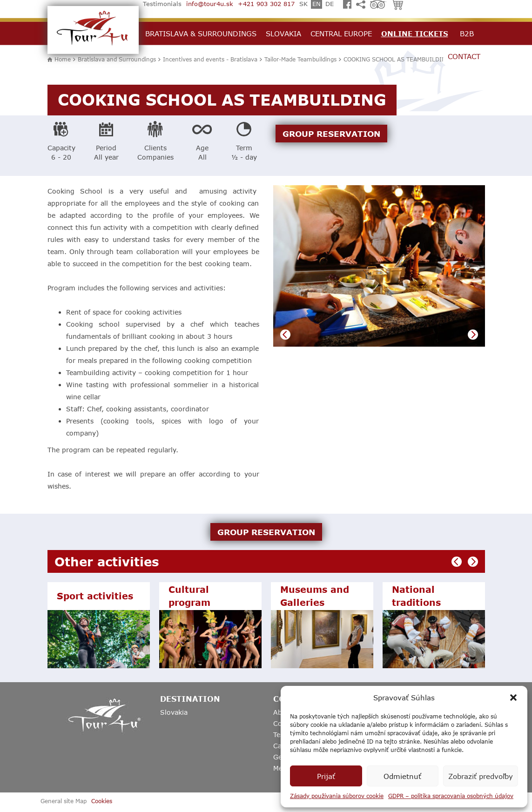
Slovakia (283, 34)
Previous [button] (285, 335)
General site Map (64, 801)
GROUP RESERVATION (331, 134)
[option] (379, 266)
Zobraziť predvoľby (481, 776)
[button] (513, 698)
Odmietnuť (402, 776)
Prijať (326, 776)
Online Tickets (415, 34)
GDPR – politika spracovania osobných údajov (451, 796)
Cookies (102, 801)
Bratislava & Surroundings (201, 34)
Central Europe (341, 34)
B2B (467, 34)
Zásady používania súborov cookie (337, 796)
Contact (464, 56)
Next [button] (473, 335)
